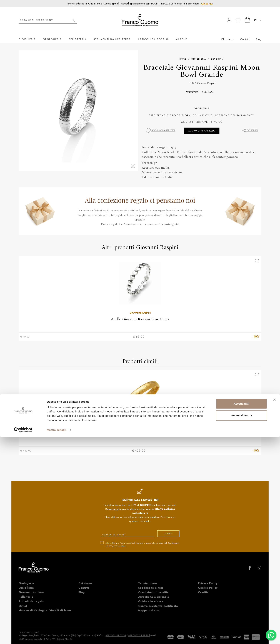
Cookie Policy (208, 583)
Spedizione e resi (151, 583)
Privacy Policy (119, 538)
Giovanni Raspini (206, 78)
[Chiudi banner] (274, 607)
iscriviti (165, 529)
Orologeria (52, 34)
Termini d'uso (148, 579)
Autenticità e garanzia (154, 592)
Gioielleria (27, 34)
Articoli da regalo (153, 34)
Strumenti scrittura (31, 588)
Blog (259, 34)
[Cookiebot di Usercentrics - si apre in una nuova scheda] (23, 637)
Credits (203, 588)
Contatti (245, 34)
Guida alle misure (151, 597)
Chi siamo (227, 34)
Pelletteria (78, 34)
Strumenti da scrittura (112, 34)
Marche (181, 34)
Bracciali (217, 54)
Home (183, 54)
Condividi (250, 125)
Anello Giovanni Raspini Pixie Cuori (140, 313)
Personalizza (242, 622)
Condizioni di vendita (153, 588)
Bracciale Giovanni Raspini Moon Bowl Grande (140, 428)
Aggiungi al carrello (202, 125)
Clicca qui (207, 4)
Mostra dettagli (56, 637)
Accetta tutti (242, 611)
